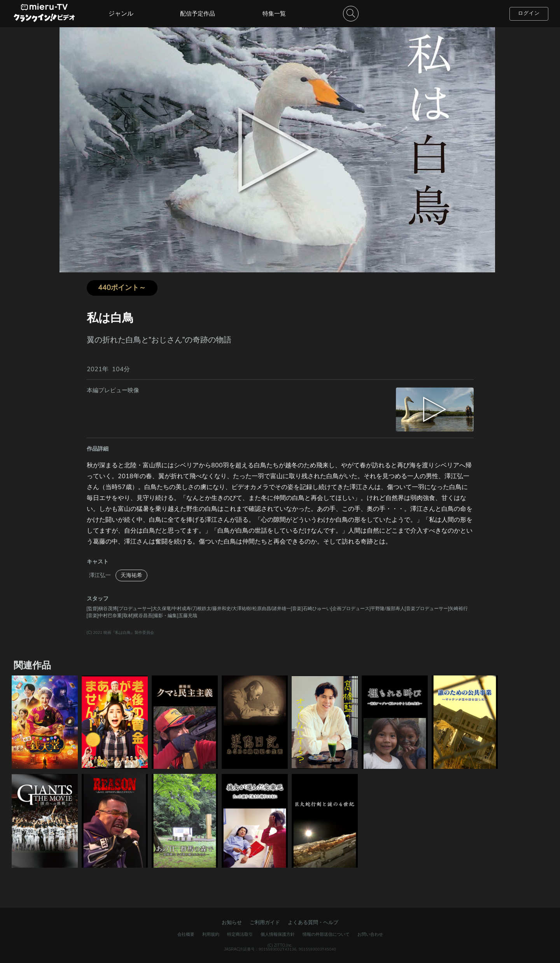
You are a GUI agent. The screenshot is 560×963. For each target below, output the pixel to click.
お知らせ (232, 923)
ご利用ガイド (265, 923)
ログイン (529, 13)
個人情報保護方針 (278, 934)
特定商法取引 (240, 934)
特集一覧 (274, 14)
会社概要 (186, 934)
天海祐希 (131, 575)
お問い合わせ (370, 934)
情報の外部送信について (326, 934)
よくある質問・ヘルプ (313, 923)
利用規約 (211, 934)
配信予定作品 (198, 14)
